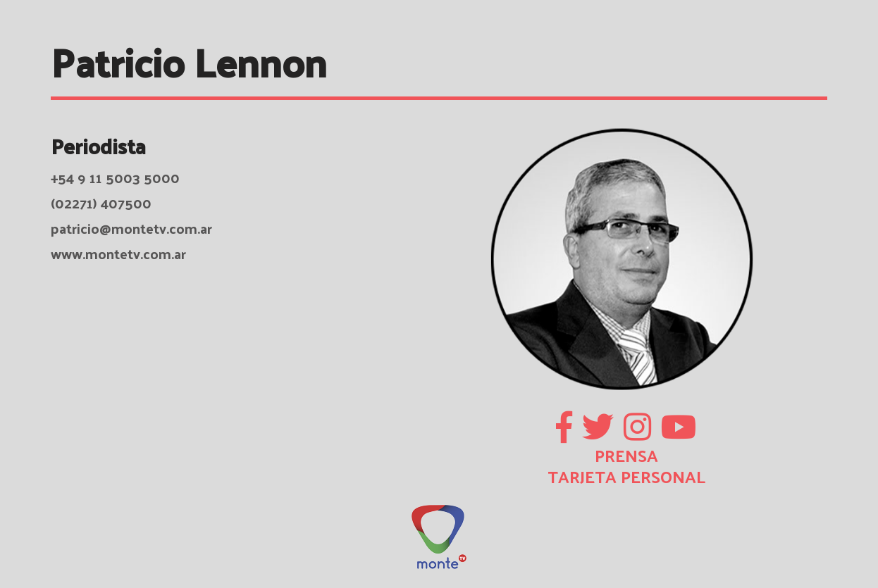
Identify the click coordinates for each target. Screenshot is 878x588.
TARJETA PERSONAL (626, 476)
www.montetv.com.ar (118, 254)
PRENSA (626, 455)
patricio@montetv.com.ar (131, 228)
